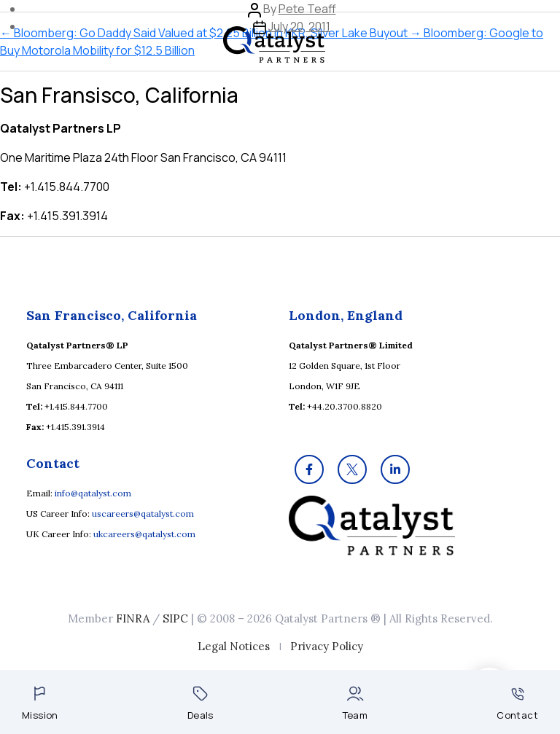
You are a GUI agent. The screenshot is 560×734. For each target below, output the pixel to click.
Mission (40, 704)
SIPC (175, 618)
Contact (517, 704)
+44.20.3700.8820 (345, 406)
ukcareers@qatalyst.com (144, 534)
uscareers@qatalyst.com (143, 514)
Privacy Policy (327, 646)
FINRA (133, 618)
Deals (201, 704)
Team (355, 704)
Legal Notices (234, 646)
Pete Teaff (307, 9)
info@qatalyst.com (93, 493)
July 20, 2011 (299, 26)
